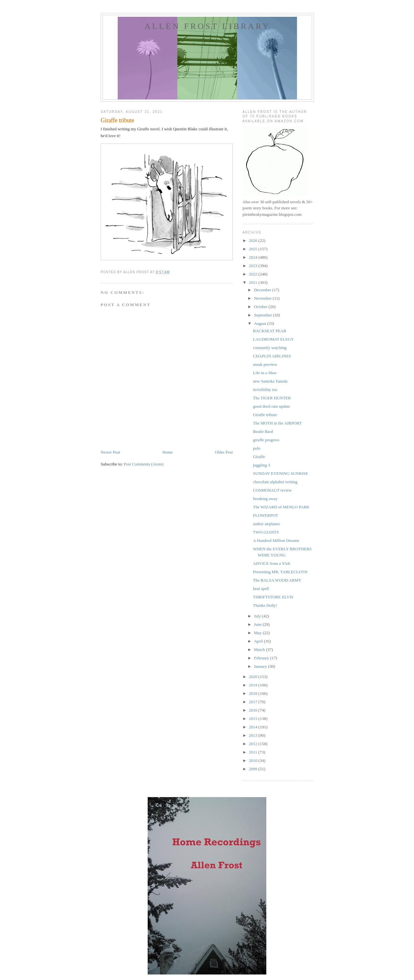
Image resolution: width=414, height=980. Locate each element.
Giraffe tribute (265, 415)
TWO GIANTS (266, 532)
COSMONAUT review (272, 490)
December (263, 290)
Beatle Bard (263, 431)
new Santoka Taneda (270, 381)
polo (256, 448)
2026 (254, 240)
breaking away (265, 499)
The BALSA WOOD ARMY (277, 580)
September (264, 315)
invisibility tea (265, 390)
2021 (254, 282)
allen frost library (207, 26)
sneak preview (265, 364)
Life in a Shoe (265, 373)
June (258, 624)
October (261, 307)
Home (168, 452)
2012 (254, 744)
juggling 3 (261, 465)
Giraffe (259, 457)
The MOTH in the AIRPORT (277, 423)
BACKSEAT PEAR (269, 331)
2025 (254, 249)
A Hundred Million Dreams (276, 540)
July (258, 616)
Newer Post (110, 452)
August (261, 323)
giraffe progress (266, 440)
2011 (254, 752)
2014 (254, 727)
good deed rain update (271, 406)
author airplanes (266, 524)
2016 (254, 710)
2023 (254, 266)
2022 (254, 274)
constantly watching (270, 348)
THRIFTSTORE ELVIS (273, 597)
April (259, 641)
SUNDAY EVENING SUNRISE (280, 473)
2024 (254, 257)
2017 (254, 702)
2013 (254, 735)
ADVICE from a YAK (271, 563)
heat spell (261, 589)
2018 (254, 693)
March (260, 650)
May (258, 633)
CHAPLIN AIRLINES (272, 356)
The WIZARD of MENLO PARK (281, 507)
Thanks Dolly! (265, 605)
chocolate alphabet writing (275, 482)
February (262, 658)
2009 (254, 769)
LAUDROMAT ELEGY (273, 339)
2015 (254, 719)
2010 (254, 760)
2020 (254, 677)
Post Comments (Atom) (144, 464)
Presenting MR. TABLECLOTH (280, 572)
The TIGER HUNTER (272, 398)
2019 (254, 685)
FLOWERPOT (265, 515)
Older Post (224, 452)
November (263, 298)
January (261, 666)
